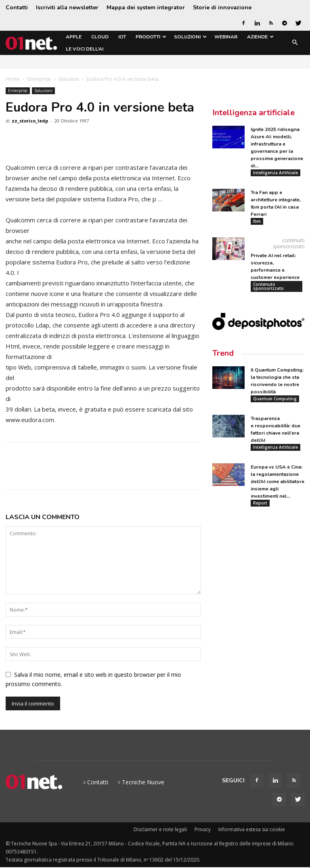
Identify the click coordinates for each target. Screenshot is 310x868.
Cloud (100, 37)
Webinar (226, 37)
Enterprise (39, 79)
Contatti (17, 7)
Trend (223, 354)
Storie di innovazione (222, 7)
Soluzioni (190, 37)
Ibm (257, 221)
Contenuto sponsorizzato (268, 286)
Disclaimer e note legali (160, 829)
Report (260, 503)
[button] (295, 43)
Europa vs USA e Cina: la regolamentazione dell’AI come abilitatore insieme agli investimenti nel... (278, 482)
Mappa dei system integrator (146, 7)
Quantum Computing (275, 399)
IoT (122, 37)
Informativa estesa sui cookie (252, 829)
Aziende (260, 37)
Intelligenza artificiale (253, 113)
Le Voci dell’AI (85, 49)
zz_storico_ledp (30, 121)
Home (13, 79)
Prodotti (151, 37)
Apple (74, 37)
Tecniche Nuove (143, 782)
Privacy (203, 829)
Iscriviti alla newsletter (67, 7)
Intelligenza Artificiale (275, 173)
